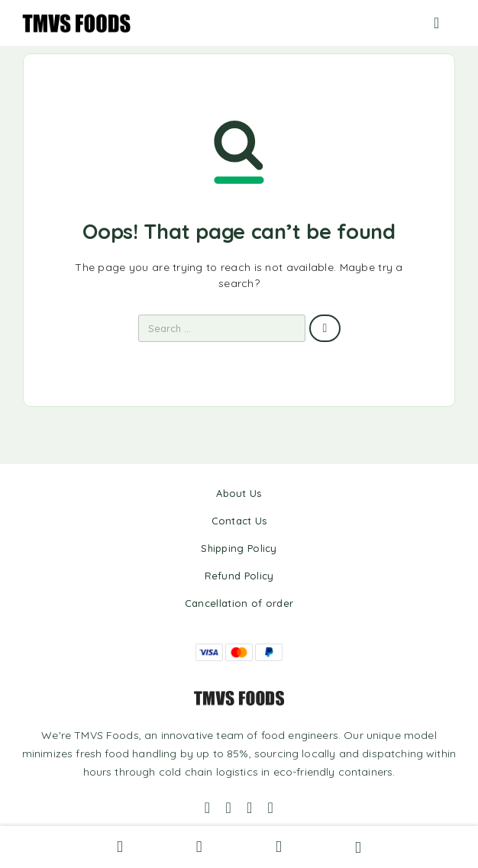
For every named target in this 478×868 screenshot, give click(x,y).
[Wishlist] (279, 846)
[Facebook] (208, 808)
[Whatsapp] (250, 808)
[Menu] (445, 23)
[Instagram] (228, 808)
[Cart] (358, 846)
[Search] (120, 847)
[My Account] (199, 846)
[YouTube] (271, 808)
